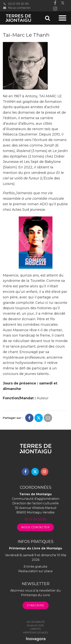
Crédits (35, 629)
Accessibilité (36, 622)
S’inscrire (36, 605)
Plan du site (35, 625)
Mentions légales (36, 632)
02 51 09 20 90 (16, 4)
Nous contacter (17, 8)
